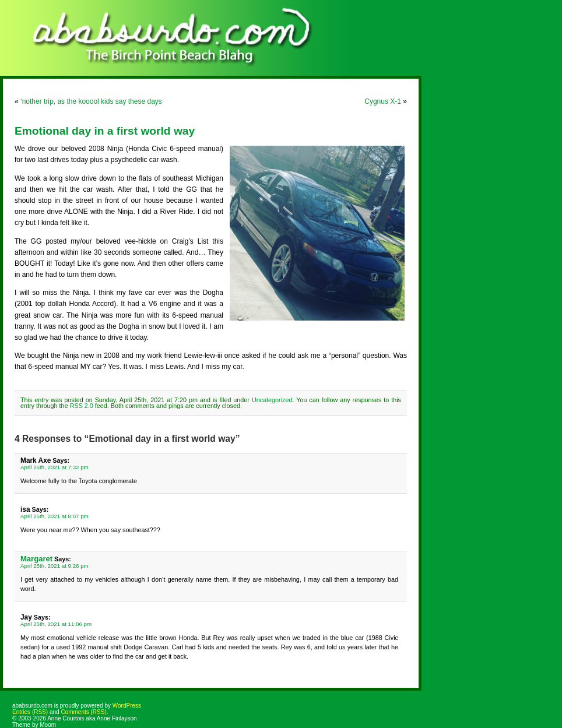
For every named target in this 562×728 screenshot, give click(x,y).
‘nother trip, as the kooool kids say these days (91, 101)
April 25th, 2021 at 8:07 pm (55, 516)
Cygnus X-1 (383, 101)
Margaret (36, 559)
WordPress (127, 706)
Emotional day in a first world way (105, 131)
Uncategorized (272, 400)
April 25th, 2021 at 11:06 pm (56, 624)
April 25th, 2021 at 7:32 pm (55, 467)
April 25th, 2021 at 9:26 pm (55, 566)
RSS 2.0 (82, 406)
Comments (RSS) (83, 712)
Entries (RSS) (30, 712)
